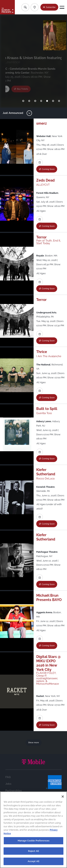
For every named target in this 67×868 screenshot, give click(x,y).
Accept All (33, 861)
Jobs (8, 784)
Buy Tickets (25, 96)
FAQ (8, 777)
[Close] (63, 797)
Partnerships (13, 791)
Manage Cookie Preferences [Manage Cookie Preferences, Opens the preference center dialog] (33, 841)
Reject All (33, 851)
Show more (34, 742)
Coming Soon (48, 169)
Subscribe (51, 7)
